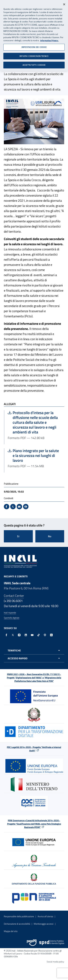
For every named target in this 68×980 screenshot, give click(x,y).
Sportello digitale (12, 618)
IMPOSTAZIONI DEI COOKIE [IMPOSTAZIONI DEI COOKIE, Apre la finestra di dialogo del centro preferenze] (34, 46)
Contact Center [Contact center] (14, 596)
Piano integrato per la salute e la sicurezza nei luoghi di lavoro (34, 455)
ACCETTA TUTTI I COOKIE (34, 64)
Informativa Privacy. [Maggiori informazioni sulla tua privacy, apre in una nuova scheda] (49, 39)
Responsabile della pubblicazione (19, 916)
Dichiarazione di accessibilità (17, 924)
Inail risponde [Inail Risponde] (10, 613)
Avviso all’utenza (45, 916)
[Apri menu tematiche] (34, 650)
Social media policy (55, 962)
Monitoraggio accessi (44, 924)
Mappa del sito (11, 931)
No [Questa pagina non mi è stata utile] (50, 536)
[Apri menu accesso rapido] (34, 658)
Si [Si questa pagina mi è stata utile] (18, 536)
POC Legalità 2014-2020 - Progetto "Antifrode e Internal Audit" (34, 749)
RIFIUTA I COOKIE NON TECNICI (34, 55)
